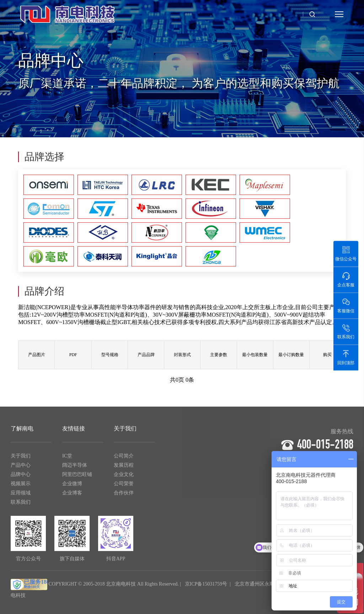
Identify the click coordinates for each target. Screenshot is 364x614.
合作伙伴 (124, 496)
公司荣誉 (124, 486)
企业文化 (124, 477)
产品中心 (21, 468)
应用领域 (21, 496)
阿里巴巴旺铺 (77, 477)
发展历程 (124, 468)
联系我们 (21, 505)
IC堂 (67, 459)
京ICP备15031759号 (206, 587)
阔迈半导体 (75, 468)
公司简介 (124, 459)
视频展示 (21, 486)
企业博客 (72, 496)
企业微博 (72, 486)
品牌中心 (21, 477)
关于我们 (21, 459)
